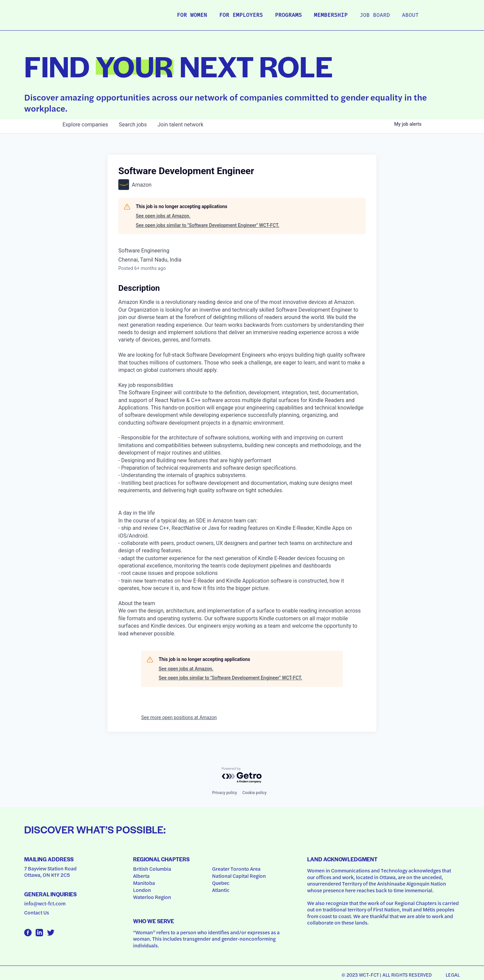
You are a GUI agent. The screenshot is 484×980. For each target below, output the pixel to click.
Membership (331, 15)
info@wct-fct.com (45, 903)
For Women (192, 15)
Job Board (375, 15)
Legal (453, 975)
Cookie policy (254, 793)
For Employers (241, 15)
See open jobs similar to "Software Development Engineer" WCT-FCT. (208, 225)
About (410, 15)
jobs (133, 125)
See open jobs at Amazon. (163, 216)
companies (85, 125)
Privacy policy (225, 793)
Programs (288, 15)
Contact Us (37, 912)
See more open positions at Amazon (179, 717)
